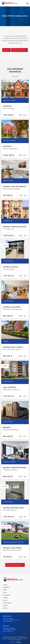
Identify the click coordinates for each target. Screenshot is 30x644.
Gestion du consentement (15, 640)
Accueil (6, 50)
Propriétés (6, 587)
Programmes (7, 595)
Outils (5, 593)
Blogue (5, 600)
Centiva (18, 642)
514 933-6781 (9, 622)
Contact (6, 606)
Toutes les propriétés (15, 565)
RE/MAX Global (7, 603)
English (5, 608)
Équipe (5, 590)
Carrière (5, 598)
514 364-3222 (9, 631)
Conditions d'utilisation (22, 639)
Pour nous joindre (19, 50)
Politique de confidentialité (8, 639)
